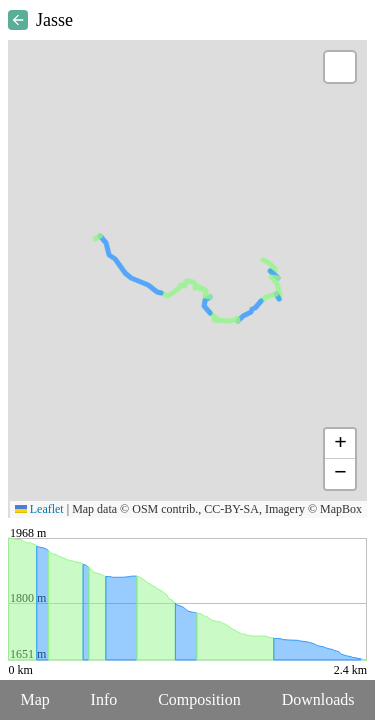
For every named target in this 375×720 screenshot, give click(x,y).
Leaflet (39, 509)
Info (104, 699)
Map (34, 699)
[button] (340, 67)
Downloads (318, 699)
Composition (199, 699)
